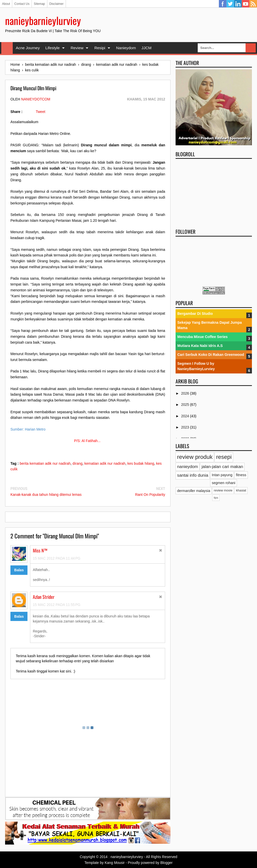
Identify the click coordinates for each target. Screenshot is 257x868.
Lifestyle (52, 48)
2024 (186, 416)
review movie (223, 490)
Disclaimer (56, 4)
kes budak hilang (141, 463)
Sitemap (39, 4)
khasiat (241, 490)
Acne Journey (28, 48)
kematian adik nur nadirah (105, 463)
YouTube (246, 4)
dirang (77, 463)
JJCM (146, 48)
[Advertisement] (214, 192)
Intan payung (222, 475)
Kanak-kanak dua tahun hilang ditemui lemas (46, 495)
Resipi (100, 48)
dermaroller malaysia (194, 491)
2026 (186, 393)
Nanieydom (126, 48)
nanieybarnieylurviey (43, 20)
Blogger (166, 863)
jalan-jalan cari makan (222, 467)
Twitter (230, 4)
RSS (253, 4)
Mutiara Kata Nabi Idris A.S (200, 346)
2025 (186, 405)
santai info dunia (193, 475)
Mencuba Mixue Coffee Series (203, 337)
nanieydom (188, 467)
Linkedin (238, 4)
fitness (241, 475)
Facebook (223, 4)
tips (216, 498)
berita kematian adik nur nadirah (45, 463)
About (6, 4)
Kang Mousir (115, 863)
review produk (195, 457)
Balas (19, 570)
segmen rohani (224, 483)
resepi (224, 457)
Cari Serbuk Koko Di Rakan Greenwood (211, 355)
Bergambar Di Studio (195, 314)
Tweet (40, 112)
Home (7, 48)
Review (77, 48)
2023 (186, 427)
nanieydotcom (36, 99)
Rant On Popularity (150, 495)
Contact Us (22, 4)
